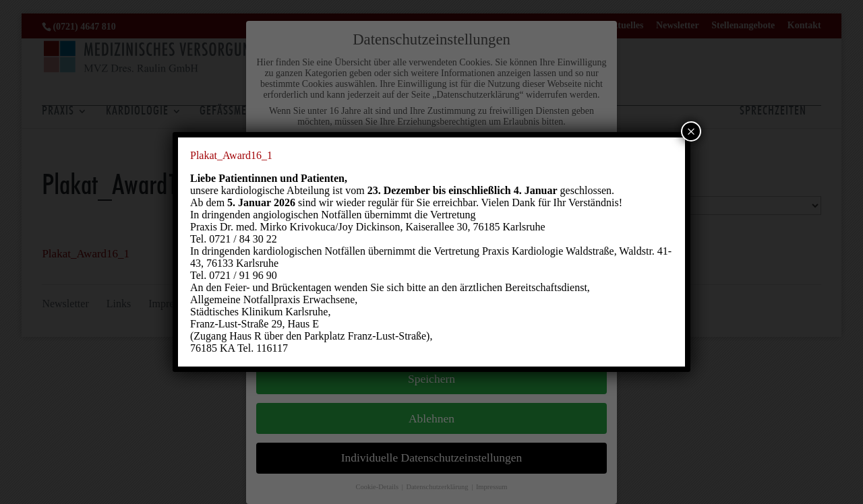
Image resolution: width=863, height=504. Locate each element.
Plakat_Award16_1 (231, 155)
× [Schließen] (691, 131)
